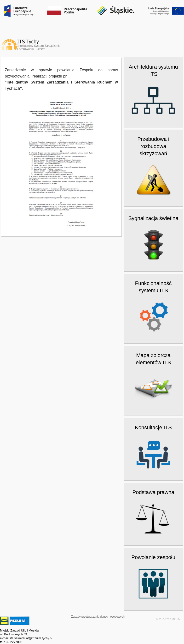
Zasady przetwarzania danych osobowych (98, 617)
